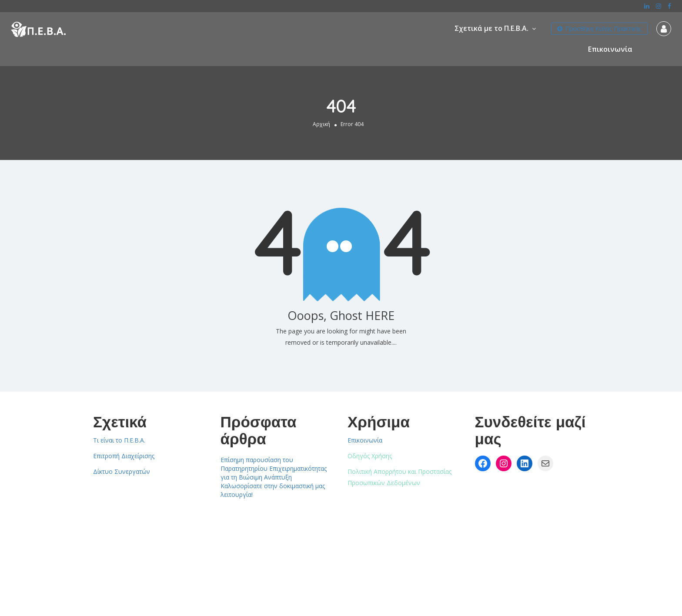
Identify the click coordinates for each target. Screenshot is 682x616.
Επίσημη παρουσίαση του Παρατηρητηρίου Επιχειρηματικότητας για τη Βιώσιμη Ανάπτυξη (274, 468)
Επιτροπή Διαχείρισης (124, 456)
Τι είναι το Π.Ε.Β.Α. (119, 440)
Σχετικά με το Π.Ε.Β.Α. (491, 28)
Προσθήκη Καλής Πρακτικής (599, 29)
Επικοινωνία (610, 49)
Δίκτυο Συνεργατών (122, 471)
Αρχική (321, 124)
